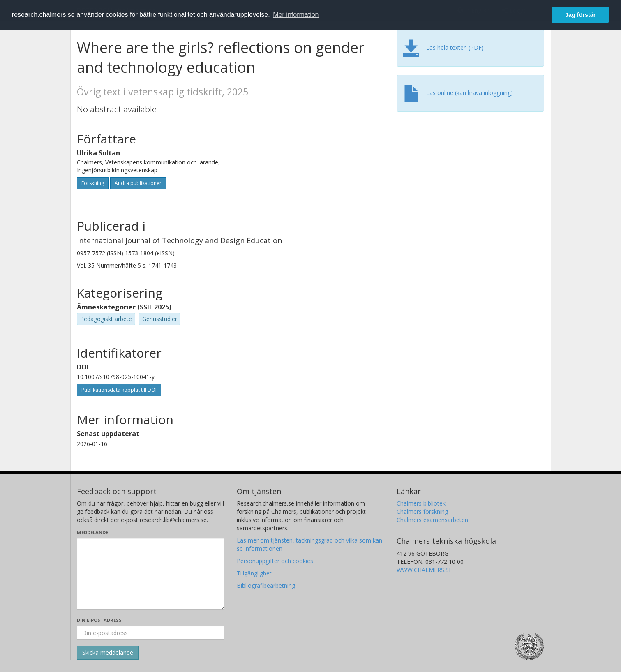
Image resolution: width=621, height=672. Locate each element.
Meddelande (92, 532)
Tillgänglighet (254, 573)
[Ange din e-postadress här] (151, 633)
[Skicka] (108, 653)
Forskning (93, 183)
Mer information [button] (296, 15)
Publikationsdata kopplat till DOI (119, 390)
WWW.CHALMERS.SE (424, 570)
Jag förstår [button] (580, 15)
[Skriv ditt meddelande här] (151, 574)
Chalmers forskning (422, 512)
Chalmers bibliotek (421, 503)
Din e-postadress (99, 620)
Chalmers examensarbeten (432, 520)
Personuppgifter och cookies (275, 561)
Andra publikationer (138, 183)
